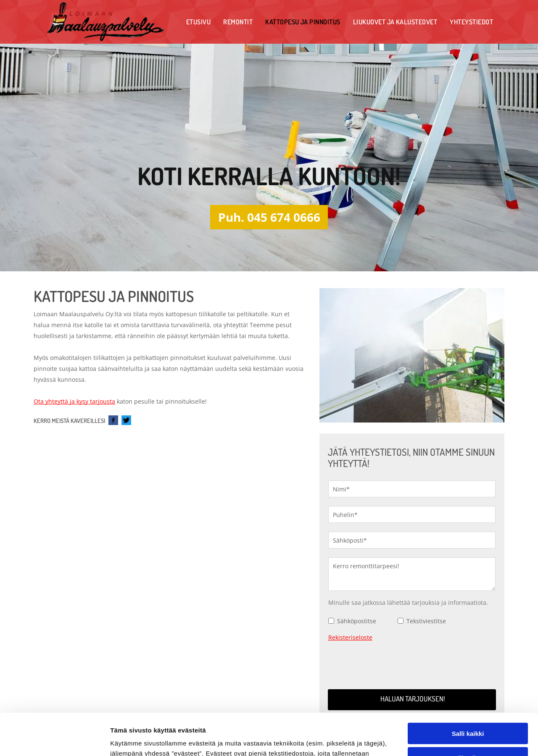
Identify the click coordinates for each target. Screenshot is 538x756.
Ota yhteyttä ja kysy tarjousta (74, 401)
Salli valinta (468, 690)
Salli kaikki (468, 665)
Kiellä (468, 714)
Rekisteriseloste (350, 637)
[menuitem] (198, 22)
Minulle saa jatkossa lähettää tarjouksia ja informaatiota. (408, 602)
